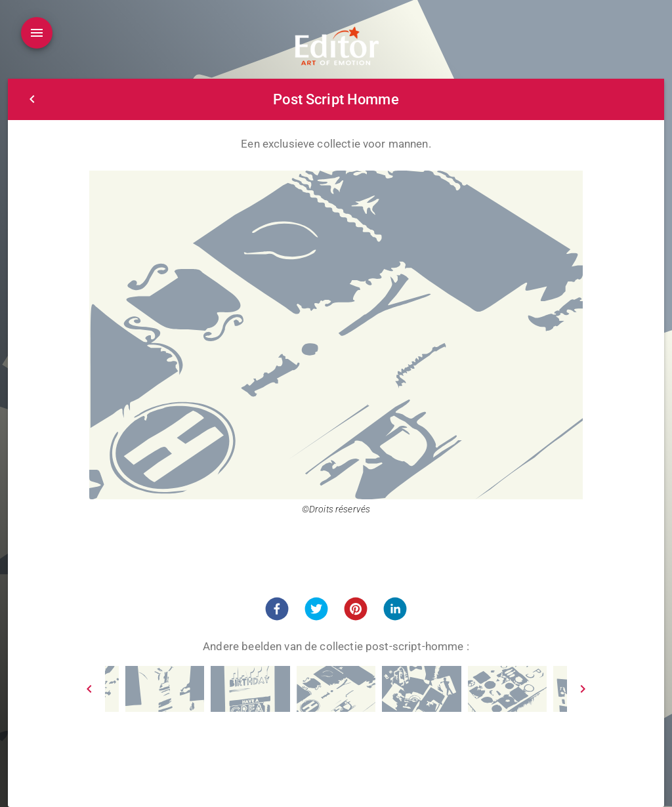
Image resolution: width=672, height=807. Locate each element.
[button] (277, 609)
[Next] (583, 689)
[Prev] (89, 689)
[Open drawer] (37, 33)
